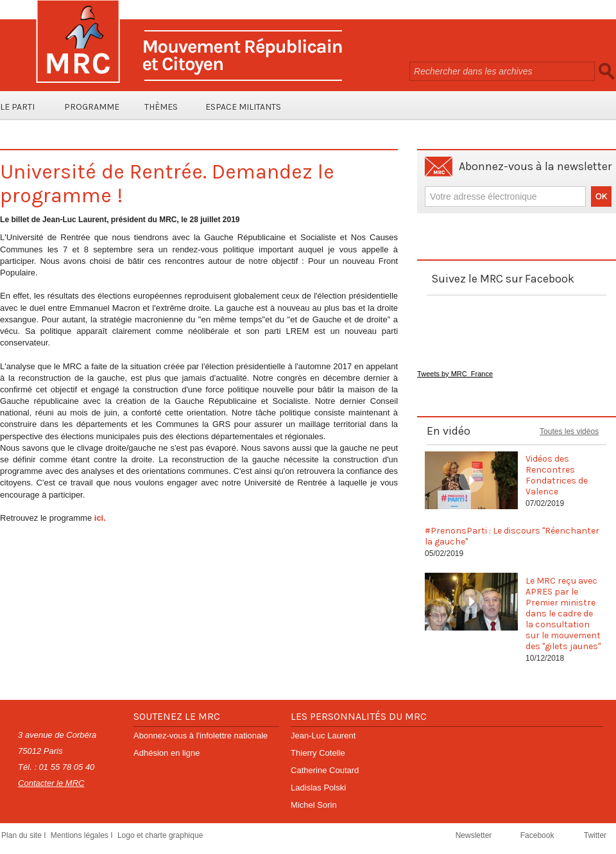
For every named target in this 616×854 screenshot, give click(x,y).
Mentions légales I (83, 835)
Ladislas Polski (318, 788)
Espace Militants (243, 107)
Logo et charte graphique (160, 835)
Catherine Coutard (325, 770)
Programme (92, 107)
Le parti (17, 107)
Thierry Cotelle (318, 753)
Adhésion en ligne (167, 753)
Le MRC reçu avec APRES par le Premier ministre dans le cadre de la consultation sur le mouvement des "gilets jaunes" (563, 614)
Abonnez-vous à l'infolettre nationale (201, 736)
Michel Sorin (314, 805)
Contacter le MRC (51, 783)
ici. (100, 518)
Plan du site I (25, 835)
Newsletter (475, 835)
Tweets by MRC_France (455, 374)
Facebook (538, 835)
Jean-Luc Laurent (323, 736)
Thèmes (161, 107)
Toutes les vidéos (569, 431)
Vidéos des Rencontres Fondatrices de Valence (557, 475)
